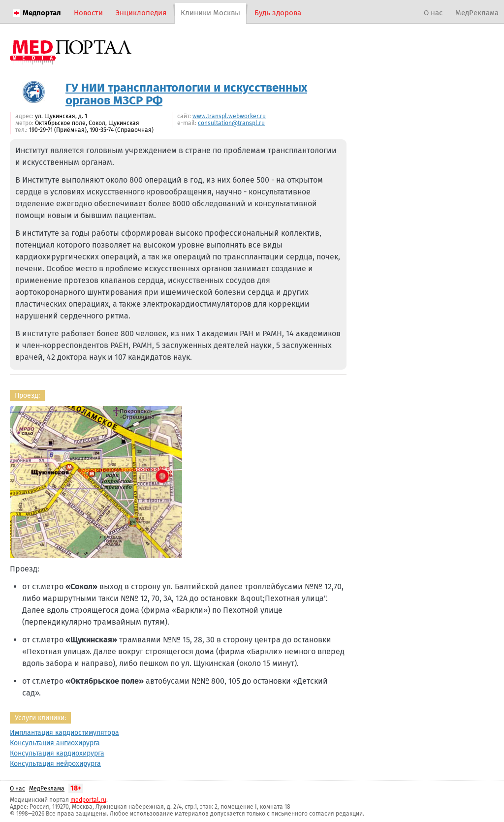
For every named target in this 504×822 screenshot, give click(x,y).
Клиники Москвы (210, 13)
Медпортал (42, 13)
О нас (433, 13)
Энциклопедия (141, 13)
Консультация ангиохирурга (55, 743)
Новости (88, 13)
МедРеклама (477, 13)
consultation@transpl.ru (231, 123)
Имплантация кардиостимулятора (64, 733)
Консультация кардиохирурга (57, 753)
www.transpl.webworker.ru (229, 116)
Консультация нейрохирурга (55, 764)
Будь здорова (278, 13)
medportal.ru (88, 800)
